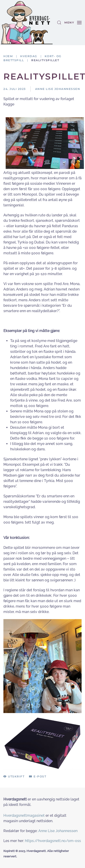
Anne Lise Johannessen (58, 831)
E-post (38, 776)
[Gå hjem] (27, 23)
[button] (59, 23)
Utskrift (14, 776)
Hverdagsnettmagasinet (24, 815)
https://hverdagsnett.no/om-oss (53, 841)
